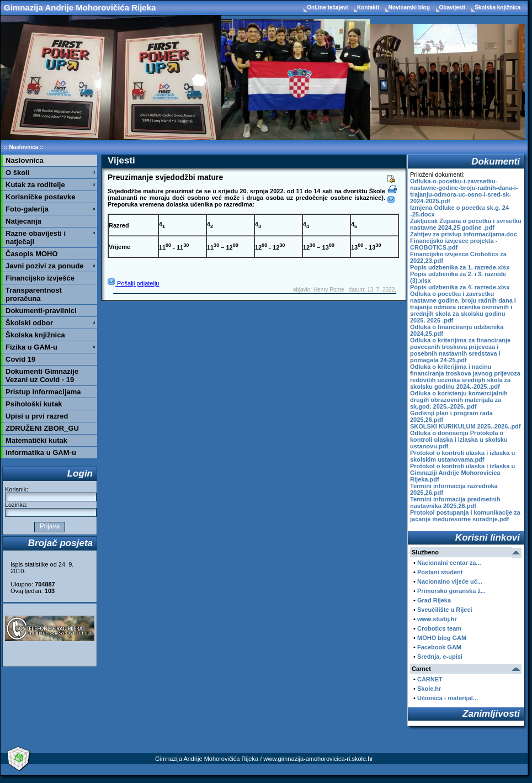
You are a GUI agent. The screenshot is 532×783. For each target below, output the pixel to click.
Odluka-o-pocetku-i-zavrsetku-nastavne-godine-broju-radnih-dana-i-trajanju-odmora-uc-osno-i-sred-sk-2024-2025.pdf (464, 191)
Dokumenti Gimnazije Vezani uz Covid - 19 (42, 375)
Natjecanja (23, 221)
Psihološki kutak (34, 404)
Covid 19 (20, 359)
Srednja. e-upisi (440, 657)
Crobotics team (439, 628)
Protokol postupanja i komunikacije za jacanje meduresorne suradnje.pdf (465, 516)
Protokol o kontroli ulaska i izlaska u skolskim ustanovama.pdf (462, 456)
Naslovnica (23, 147)
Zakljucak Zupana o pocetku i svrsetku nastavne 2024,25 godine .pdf (466, 224)
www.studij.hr (437, 619)
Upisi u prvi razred (37, 416)
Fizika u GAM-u (31, 347)
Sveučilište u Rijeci (445, 610)
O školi (17, 173)
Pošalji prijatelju (133, 283)
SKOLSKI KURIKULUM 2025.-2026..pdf (465, 426)
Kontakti (369, 7)
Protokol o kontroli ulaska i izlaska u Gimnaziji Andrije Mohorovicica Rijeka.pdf (462, 473)
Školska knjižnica (498, 7)
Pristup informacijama (43, 392)
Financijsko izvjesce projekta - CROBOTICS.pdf (454, 244)
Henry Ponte (329, 290)
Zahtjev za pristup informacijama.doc (464, 234)
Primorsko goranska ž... (451, 591)
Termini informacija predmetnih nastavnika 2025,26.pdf (455, 502)
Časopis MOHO (32, 254)
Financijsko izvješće (40, 278)
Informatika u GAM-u (41, 453)
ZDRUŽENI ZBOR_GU (42, 428)
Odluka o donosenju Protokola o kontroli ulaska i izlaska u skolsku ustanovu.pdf (459, 440)
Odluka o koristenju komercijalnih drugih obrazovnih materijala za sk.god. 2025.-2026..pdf (459, 400)
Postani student (440, 572)
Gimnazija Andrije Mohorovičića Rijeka (80, 7)
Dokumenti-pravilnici (41, 311)
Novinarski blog (410, 7)
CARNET (430, 679)
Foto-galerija (27, 209)
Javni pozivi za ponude (45, 266)
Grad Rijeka (434, 600)
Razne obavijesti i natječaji (36, 237)
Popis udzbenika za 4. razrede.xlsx (460, 287)
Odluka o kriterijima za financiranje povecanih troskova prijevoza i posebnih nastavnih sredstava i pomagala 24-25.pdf (460, 350)
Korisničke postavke (40, 197)
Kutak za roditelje (35, 185)
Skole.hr (429, 689)
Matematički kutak (36, 440)
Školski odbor (29, 323)
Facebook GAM (439, 647)
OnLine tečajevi (328, 7)
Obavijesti (453, 7)
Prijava (49, 526)
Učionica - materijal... (448, 698)
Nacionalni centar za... (449, 563)
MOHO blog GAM (442, 638)
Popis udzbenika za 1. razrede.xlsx (460, 267)
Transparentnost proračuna (34, 294)
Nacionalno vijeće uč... (450, 581)
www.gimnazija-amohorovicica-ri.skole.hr (318, 759)
